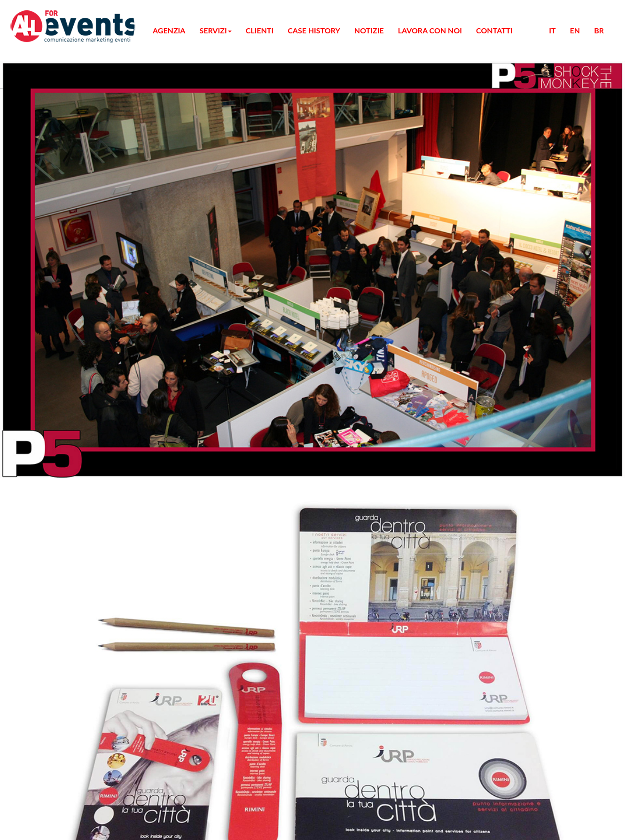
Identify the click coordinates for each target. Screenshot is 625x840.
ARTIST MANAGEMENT (82, 118)
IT (26, 177)
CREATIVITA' (64, 84)
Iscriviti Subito (27, 378)
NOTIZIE (37, 144)
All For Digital (67, 411)
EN (27, 185)
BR (27, 193)
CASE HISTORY (49, 135)
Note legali (39, 435)
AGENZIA (39, 42)
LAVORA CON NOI (54, 152)
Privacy (34, 427)
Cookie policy (44, 444)
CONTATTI (41, 161)
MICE (51, 59)
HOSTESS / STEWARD (78, 101)
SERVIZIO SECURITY (78, 110)
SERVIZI (37, 51)
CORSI (52, 67)
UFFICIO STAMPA (71, 93)
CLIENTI (37, 127)
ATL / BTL (58, 76)
